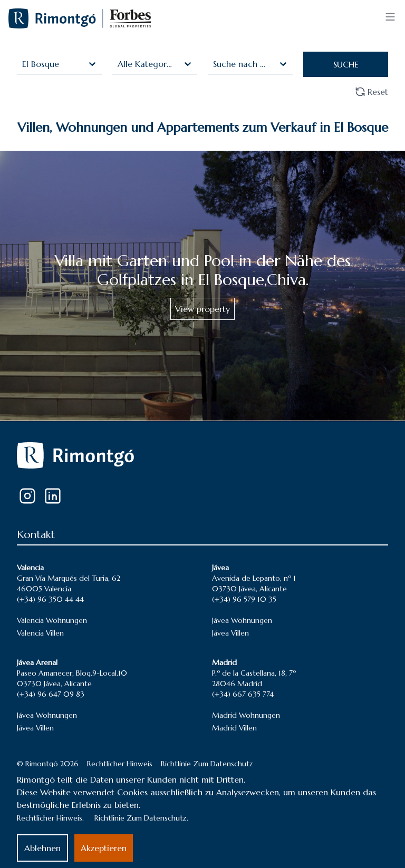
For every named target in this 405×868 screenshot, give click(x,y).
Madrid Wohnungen (246, 715)
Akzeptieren (104, 848)
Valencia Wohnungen (52, 620)
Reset (372, 92)
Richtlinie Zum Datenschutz (207, 764)
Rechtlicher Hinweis (120, 764)
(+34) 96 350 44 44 (50, 599)
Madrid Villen (234, 728)
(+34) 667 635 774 (243, 694)
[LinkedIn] (53, 496)
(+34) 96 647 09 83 (51, 694)
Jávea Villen (230, 633)
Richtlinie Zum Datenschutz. (141, 818)
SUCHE (346, 64)
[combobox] (23, 64)
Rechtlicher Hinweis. (50, 818)
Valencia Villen (40, 633)
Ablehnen (42, 848)
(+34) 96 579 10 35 (244, 599)
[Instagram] (27, 496)
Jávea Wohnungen (242, 620)
